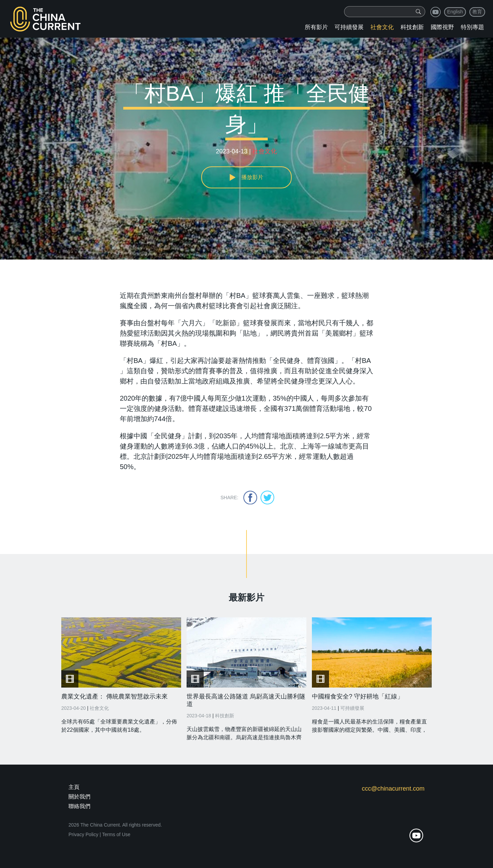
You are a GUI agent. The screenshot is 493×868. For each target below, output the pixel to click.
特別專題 (472, 27)
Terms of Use (116, 834)
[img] (418, 12)
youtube (435, 12)
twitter (267, 498)
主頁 (74, 787)
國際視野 (442, 27)
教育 (477, 12)
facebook (250, 498)
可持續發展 (349, 27)
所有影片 (316, 27)
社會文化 (382, 27)
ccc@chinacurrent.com (393, 789)
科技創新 (412, 27)
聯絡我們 (79, 806)
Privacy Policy (83, 834)
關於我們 (79, 797)
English (455, 12)
